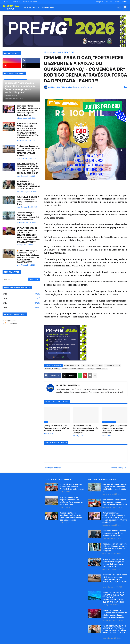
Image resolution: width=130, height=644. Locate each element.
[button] (119, 7)
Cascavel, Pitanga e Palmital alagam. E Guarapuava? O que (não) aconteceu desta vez (28, 216)
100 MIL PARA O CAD (66, 52)
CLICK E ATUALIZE (31, 7)
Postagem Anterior (53, 468)
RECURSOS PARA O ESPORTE (73, 369)
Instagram (99, 2)
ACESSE (6, 2)
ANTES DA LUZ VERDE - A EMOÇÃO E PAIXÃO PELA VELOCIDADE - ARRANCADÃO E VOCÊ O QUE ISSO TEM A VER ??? (113, 597)
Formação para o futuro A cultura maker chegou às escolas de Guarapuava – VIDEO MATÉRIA (113, 563)
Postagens (10, 321)
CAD (83, 366)
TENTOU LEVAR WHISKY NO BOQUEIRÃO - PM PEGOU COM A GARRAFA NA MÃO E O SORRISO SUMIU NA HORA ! (115, 630)
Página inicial (49, 52)
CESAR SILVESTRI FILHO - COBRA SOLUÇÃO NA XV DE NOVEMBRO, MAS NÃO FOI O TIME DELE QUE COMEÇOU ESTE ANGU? (28, 168)
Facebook (109, 2)
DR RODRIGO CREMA (113, 366)
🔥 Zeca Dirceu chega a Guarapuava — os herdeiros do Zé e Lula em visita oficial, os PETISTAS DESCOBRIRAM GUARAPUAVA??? (28, 256)
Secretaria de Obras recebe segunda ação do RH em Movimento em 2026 (114, 533)
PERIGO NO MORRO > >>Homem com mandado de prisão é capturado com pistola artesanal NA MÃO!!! (115, 614)
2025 (21, 303)
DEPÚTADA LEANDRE (95, 366)
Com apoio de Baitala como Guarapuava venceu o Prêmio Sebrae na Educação (57, 428)
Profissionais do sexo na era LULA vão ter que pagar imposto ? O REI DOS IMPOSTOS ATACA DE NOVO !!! (28, 151)
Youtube (125, 2)
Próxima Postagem (118, 468)
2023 (21, 294)
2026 (21, 308)
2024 (21, 298)
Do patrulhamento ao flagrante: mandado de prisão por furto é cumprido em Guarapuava (86, 429)
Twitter (117, 2)
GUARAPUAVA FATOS (52, 369)
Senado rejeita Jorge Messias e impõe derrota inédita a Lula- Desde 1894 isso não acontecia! (114, 429)
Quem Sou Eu (16, 2)
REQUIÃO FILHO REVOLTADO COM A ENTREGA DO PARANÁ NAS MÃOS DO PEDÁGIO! (28, 185)
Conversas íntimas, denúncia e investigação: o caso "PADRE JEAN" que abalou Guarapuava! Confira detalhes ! (28, 110)
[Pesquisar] (16, 279)
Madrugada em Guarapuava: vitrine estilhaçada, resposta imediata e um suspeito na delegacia (115, 547)
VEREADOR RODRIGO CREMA (97, 369)
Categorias (48, 7)
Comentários (11, 323)
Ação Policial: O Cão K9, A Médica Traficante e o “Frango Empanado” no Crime (28, 201)
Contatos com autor (30, 2)
